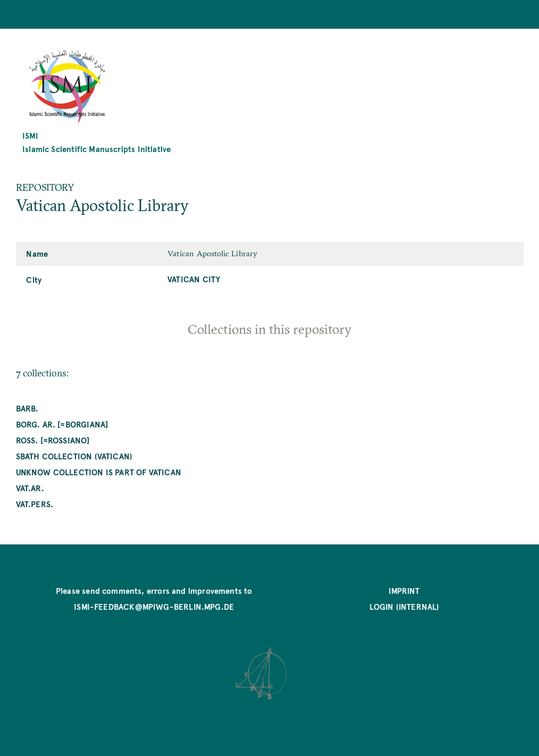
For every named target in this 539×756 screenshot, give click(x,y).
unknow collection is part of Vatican (99, 472)
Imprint (404, 590)
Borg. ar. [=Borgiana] (62, 424)
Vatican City (194, 279)
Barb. (27, 408)
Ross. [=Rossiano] (53, 440)
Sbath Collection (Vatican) (74, 456)
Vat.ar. (30, 488)
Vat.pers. (35, 504)
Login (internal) (405, 606)
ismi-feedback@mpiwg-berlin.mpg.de (154, 606)
